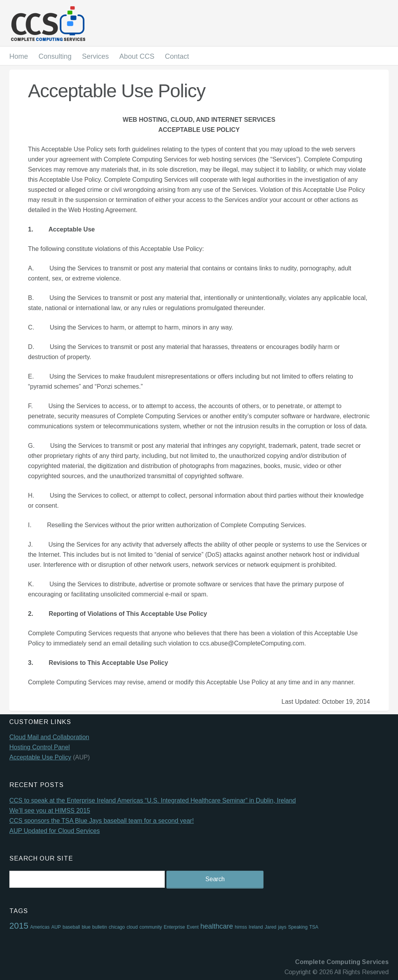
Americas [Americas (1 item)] (40, 927)
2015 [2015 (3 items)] (19, 926)
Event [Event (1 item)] (193, 927)
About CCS (137, 56)
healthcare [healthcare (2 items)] (217, 926)
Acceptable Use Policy (40, 757)
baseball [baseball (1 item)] (71, 927)
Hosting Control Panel (40, 747)
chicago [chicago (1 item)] (117, 927)
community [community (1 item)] (151, 927)
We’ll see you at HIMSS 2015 (50, 811)
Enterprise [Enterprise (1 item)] (174, 927)
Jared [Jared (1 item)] (271, 927)
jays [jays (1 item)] (282, 927)
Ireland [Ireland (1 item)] (256, 927)
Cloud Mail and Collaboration (49, 737)
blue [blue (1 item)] (86, 927)
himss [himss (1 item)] (241, 927)
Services (95, 56)
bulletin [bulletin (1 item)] (99, 927)
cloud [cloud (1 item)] (132, 927)
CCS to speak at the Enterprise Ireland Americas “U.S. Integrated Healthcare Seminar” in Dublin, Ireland (153, 800)
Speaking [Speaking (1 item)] (298, 927)
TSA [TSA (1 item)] (314, 927)
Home (19, 56)
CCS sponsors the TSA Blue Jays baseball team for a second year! (102, 821)
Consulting (55, 56)
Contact (177, 56)
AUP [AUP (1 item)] (56, 927)
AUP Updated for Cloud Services (55, 831)
